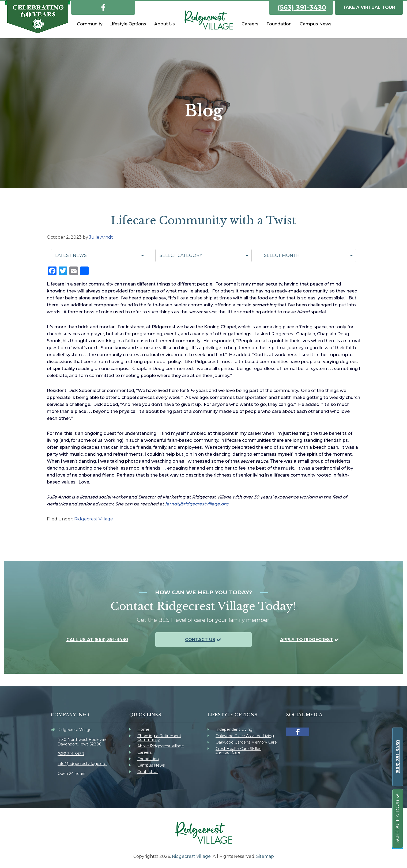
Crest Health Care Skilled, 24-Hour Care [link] (239, 751)
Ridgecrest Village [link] (94, 519)
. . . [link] (164, 468)
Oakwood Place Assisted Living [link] (245, 736)
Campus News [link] (151, 765)
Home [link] (143, 729)
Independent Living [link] (234, 729)
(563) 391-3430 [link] (302, 7)
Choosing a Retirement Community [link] (159, 738)
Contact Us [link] (200, 640)
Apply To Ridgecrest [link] (307, 640)
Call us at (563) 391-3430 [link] (97, 640)
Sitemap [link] (265, 856)
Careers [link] (144, 752)
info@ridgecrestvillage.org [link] (82, 764)
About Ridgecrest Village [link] (161, 746)
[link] (103, 7)
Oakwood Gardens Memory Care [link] (246, 742)
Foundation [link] (148, 759)
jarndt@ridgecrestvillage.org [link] (197, 504)
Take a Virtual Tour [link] (369, 7)
